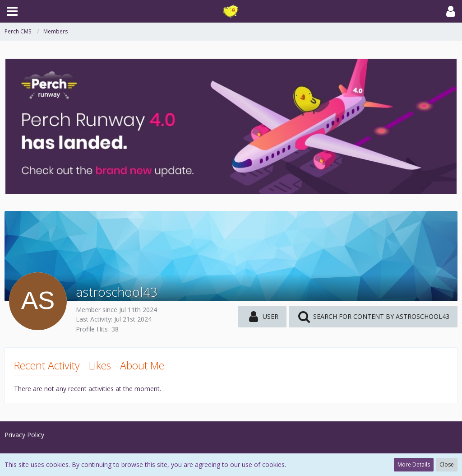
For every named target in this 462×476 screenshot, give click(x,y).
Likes (100, 365)
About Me (142, 365)
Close (447, 464)
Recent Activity (47, 365)
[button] (12, 11)
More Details (414, 464)
